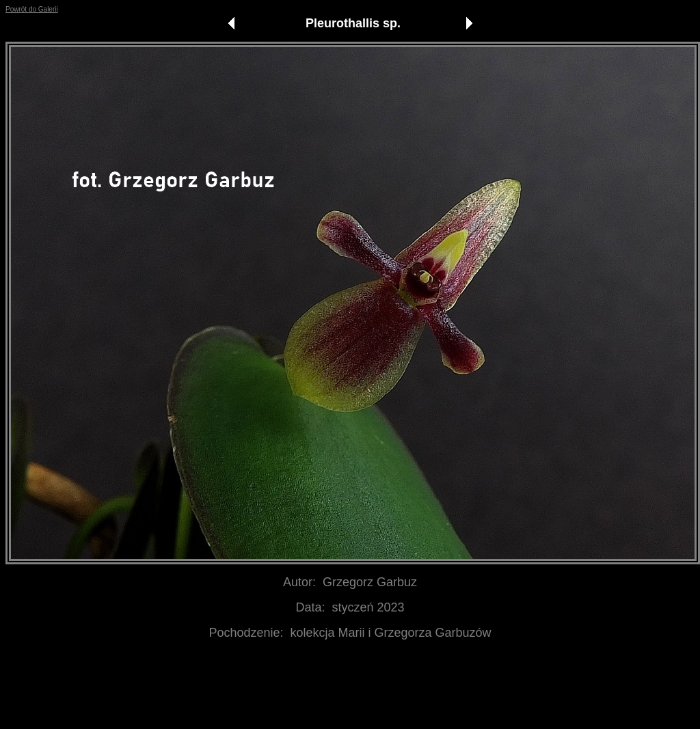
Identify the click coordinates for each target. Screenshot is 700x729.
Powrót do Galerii (32, 9)
